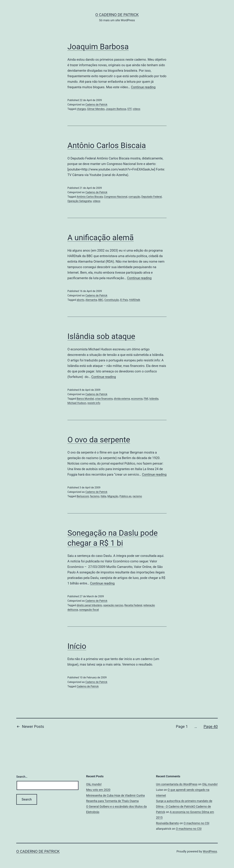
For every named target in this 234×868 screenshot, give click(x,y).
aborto (81, 300)
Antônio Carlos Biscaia (107, 145)
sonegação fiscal (89, 610)
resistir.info (94, 403)
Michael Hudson (77, 403)
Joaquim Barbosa (98, 47)
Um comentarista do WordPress (177, 784)
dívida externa (122, 399)
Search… (22, 777)
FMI (146, 399)
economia (137, 399)
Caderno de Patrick (96, 105)
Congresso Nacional (116, 197)
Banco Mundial (85, 399)
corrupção (134, 197)
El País (124, 300)
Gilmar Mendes (96, 109)
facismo (95, 496)
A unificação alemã (101, 238)
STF (130, 109)
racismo (137, 496)
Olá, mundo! (94, 784)
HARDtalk (135, 300)
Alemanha (91, 300)
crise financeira (104, 399)
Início (77, 646)
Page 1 (182, 727)
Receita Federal (133, 605)
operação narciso (113, 605)
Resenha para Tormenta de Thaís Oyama (112, 801)
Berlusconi (83, 496)
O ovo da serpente (99, 440)
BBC (101, 300)
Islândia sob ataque (101, 336)
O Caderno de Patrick (117, 15)
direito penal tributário (89, 605)
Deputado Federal (152, 197)
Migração (113, 496)
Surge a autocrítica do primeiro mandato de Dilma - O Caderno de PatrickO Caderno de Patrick (184, 806)
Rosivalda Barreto (167, 823)
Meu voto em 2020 (98, 790)
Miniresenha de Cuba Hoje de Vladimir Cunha (115, 795)
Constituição (112, 300)
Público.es (125, 496)
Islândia (154, 399)
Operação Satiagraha (80, 201)
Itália (103, 496)
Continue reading (143, 87)
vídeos (137, 109)
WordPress (210, 851)
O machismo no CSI (196, 823)
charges (81, 109)
